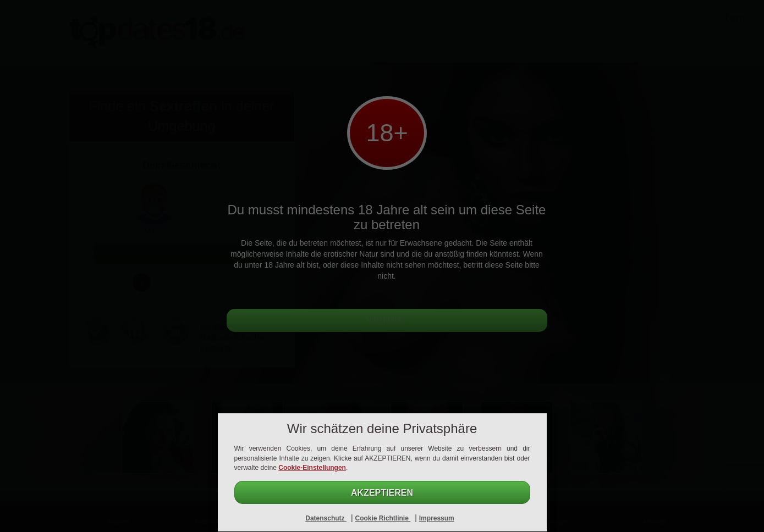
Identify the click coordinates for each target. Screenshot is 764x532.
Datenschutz (326, 518)
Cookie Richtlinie (383, 518)
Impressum (437, 518)
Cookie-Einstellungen (312, 468)
